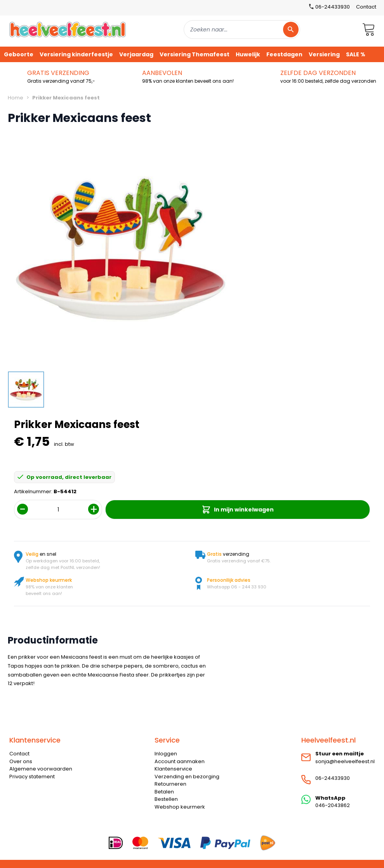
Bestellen (166, 799)
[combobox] (242, 30)
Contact (366, 7)
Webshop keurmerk (180, 807)
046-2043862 (333, 805)
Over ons (21, 761)
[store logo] (68, 29)
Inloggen (166, 754)
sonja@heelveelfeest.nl (345, 761)
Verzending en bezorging (187, 777)
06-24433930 (333, 778)
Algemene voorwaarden (41, 769)
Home (16, 98)
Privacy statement (32, 777)
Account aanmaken (180, 761)
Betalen (164, 792)
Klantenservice (173, 769)
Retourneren (170, 784)
